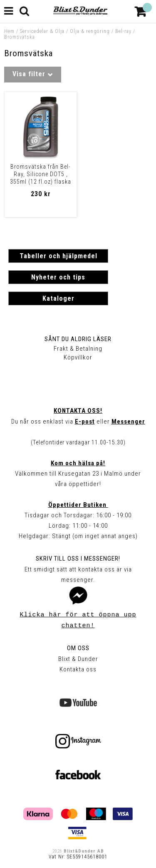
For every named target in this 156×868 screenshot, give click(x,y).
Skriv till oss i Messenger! (78, 559)
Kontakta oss (78, 669)
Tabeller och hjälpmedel (58, 256)
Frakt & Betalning (78, 349)
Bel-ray (123, 31)
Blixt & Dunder (78, 659)
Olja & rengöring (90, 31)
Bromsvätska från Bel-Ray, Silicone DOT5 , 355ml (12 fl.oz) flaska (41, 174)
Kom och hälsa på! (78, 463)
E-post (85, 422)
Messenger (128, 422)
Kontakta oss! (78, 411)
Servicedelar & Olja (42, 31)
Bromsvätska (20, 37)
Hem (9, 31)
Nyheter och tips (58, 277)
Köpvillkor (78, 357)
